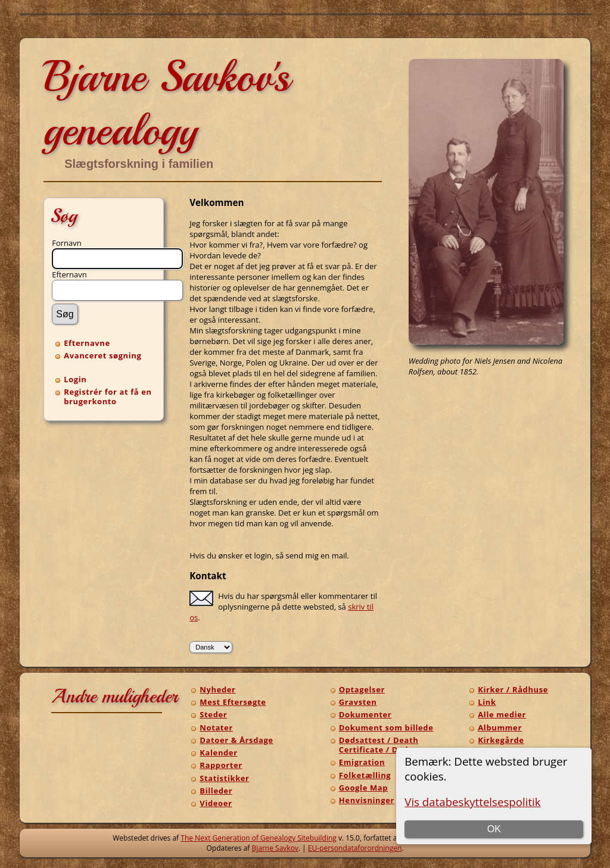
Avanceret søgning (102, 355)
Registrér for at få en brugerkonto (108, 396)
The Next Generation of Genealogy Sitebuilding (259, 838)
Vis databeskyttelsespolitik (472, 802)
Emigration (362, 762)
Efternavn (69, 274)
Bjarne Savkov (275, 848)
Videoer (216, 803)
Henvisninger (367, 800)
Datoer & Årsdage (236, 740)
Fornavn (67, 243)
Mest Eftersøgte (233, 702)
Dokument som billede (386, 728)
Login (75, 379)
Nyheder (217, 689)
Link (487, 702)
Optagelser (362, 689)
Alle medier (502, 714)
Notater (216, 728)
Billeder (216, 791)
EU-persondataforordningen (355, 848)
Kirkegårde (501, 740)
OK (494, 829)
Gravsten (358, 702)
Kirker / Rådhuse (513, 689)
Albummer (500, 728)
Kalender (218, 753)
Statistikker (224, 778)
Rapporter (221, 765)
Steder (213, 714)
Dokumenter (365, 714)
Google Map (363, 788)
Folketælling (365, 775)
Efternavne (87, 343)
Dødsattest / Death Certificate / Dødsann (384, 745)
